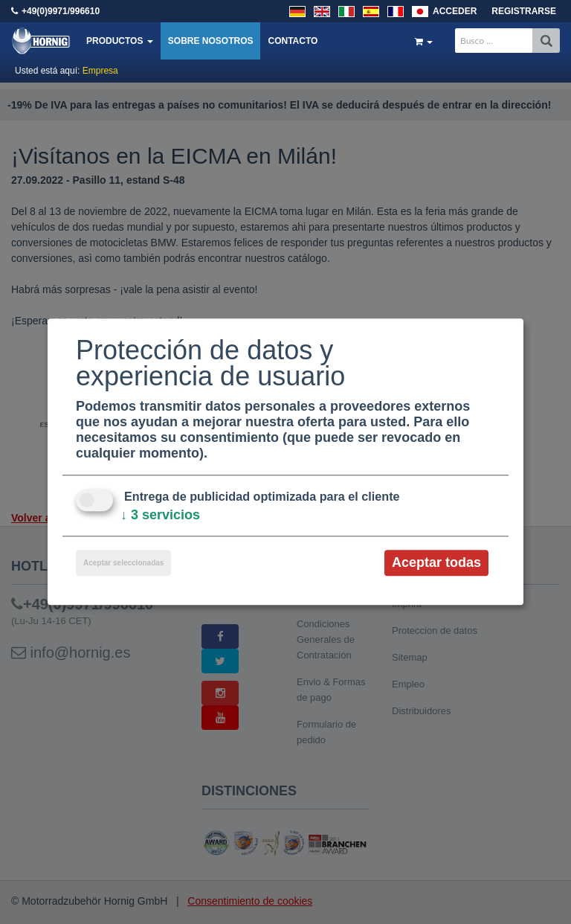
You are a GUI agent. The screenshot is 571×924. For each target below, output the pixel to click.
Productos (120, 41)
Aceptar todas (436, 562)
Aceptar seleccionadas (123, 563)
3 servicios (160, 515)
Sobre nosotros (211, 41)
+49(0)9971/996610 (61, 11)
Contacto (293, 41)
